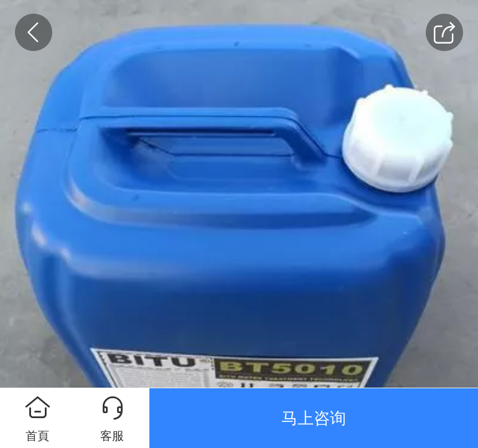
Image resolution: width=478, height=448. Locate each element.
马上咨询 (314, 418)
